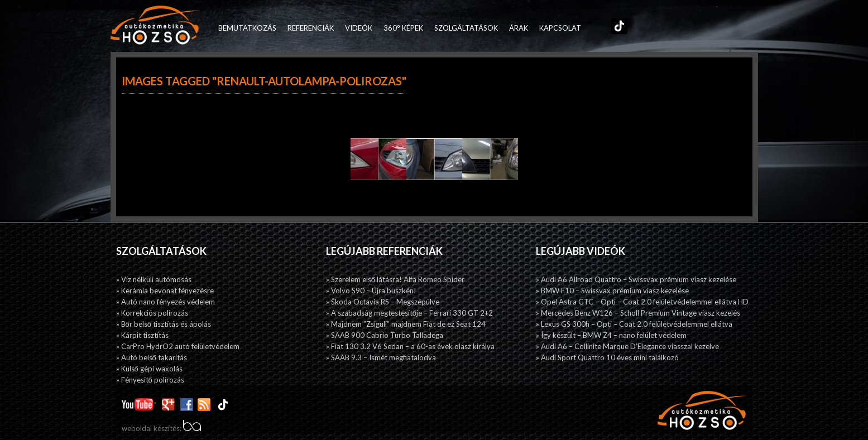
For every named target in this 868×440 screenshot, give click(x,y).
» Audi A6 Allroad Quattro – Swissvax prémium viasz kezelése (636, 279)
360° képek (403, 28)
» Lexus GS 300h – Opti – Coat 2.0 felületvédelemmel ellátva (634, 324)
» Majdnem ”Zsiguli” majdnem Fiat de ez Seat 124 (406, 324)
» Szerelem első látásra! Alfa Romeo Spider (395, 279)
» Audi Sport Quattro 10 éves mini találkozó (607, 357)
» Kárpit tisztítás (142, 335)
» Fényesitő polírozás (150, 380)
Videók (359, 28)
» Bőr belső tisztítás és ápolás (164, 324)
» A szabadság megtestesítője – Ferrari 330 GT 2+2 (409, 313)
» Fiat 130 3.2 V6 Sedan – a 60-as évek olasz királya (410, 346)
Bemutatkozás (247, 28)
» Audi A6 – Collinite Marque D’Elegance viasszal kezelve (627, 346)
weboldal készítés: (161, 428)
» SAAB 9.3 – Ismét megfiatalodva (381, 357)
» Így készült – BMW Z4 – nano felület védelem (611, 335)
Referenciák (311, 28)
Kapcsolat (560, 28)
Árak (519, 28)
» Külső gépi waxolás (149, 369)
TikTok (617, 28)
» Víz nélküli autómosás (154, 279)
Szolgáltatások (466, 28)
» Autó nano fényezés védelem (166, 302)
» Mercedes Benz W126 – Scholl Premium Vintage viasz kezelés (638, 313)
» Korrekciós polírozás (152, 313)
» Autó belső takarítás (152, 357)
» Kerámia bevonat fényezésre (165, 291)
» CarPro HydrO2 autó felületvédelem (178, 346)
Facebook (592, 28)
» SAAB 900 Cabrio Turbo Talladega (385, 335)
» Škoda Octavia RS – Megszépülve (383, 302)
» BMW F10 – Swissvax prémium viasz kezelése (612, 291)
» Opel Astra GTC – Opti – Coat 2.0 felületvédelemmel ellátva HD (642, 302)
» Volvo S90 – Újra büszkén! (371, 291)
